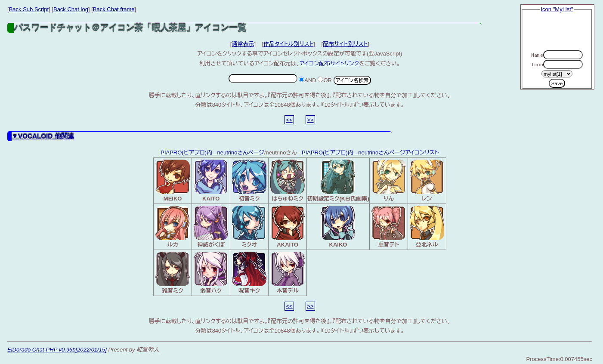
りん (389, 181)
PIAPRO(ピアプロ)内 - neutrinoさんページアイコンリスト (370, 153)
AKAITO (288, 227)
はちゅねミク (288, 181)
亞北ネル (427, 227)
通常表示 (243, 44)
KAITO (211, 181)
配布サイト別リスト (345, 44)
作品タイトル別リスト (288, 44)
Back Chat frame (114, 9)
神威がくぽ (211, 227)
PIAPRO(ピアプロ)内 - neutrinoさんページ (212, 153)
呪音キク (249, 273)
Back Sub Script (29, 9)
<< (289, 120)
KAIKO (338, 227)
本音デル (288, 273)
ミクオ (249, 227)
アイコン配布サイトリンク (329, 63)
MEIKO (173, 181)
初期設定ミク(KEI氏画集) (338, 181)
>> (310, 120)
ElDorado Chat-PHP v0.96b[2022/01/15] (57, 350)
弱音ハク (211, 273)
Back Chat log (71, 9)
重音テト (389, 227)
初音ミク (249, 181)
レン (427, 181)
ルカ (173, 227)
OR (325, 80)
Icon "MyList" (557, 9)
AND (307, 80)
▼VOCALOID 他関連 (43, 136)
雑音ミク (173, 273)
